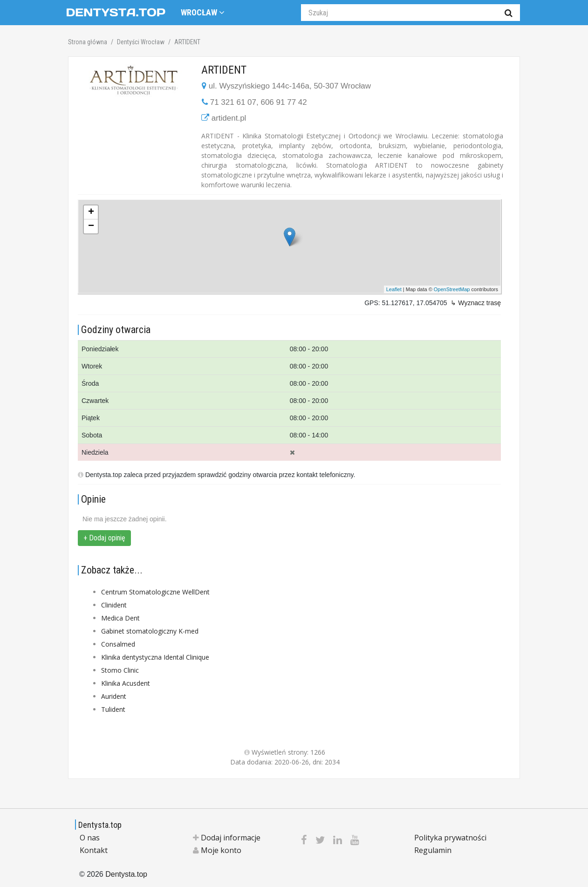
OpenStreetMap (452, 289)
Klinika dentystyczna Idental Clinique (155, 657)
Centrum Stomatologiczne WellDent (155, 592)
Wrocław (203, 12)
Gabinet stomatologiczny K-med (150, 631)
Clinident (114, 605)
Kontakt (94, 850)
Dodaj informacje (227, 838)
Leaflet (394, 289)
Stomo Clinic (120, 670)
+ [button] (91, 212)
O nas (90, 838)
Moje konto (217, 850)
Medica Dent (120, 618)
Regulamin (433, 850)
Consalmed (118, 644)
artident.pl (229, 118)
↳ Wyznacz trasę (476, 303)
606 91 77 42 (284, 102)
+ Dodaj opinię (104, 538)
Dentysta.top (100, 825)
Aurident (114, 696)
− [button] (91, 226)
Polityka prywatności (450, 838)
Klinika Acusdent (126, 683)
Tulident (113, 709)
